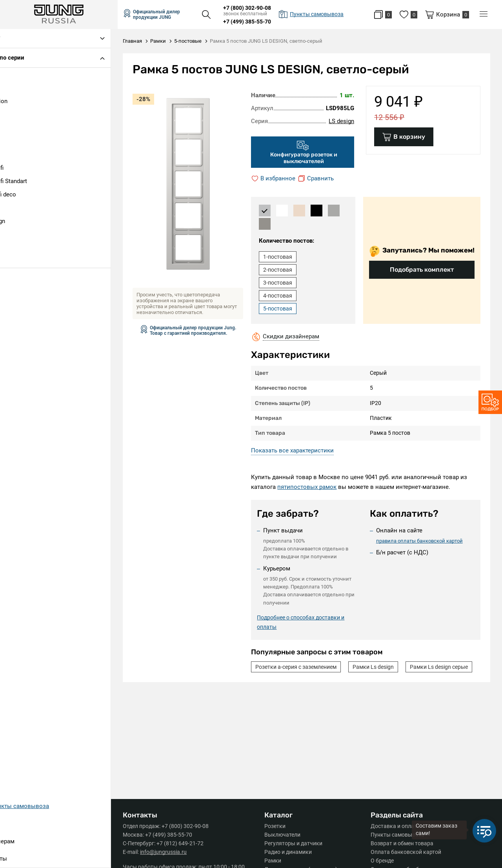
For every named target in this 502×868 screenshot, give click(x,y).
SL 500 (17, 262)
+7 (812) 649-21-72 (187, 843)
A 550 (15, 89)
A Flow (17, 115)
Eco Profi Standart (32, 182)
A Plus (16, 129)
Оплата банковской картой (406, 852)
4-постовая (282, 296)
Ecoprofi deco (26, 195)
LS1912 (17, 249)
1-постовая (282, 257)
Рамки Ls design (378, 667)
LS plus (17, 235)
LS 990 (17, 209)
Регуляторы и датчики (296, 843)
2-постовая (282, 270)
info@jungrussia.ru (170, 852)
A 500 (15, 75)
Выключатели (286, 835)
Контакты (22, 859)
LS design (21, 222)
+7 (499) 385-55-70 (254, 22)
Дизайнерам (25, 842)
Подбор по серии (29, 58)
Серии (16, 825)
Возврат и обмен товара (402, 843)
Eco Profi (20, 169)
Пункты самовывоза (397, 835)
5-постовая (282, 309)
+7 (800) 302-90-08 (254, 8)
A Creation (22, 102)
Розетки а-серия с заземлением (301, 667)
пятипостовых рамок (312, 487)
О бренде (382, 861)
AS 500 (17, 142)
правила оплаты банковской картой (421, 540)
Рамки (276, 861)
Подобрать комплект (422, 270)
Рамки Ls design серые (289, 680)
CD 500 (17, 155)
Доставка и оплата (395, 826)
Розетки (278, 826)
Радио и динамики (291, 852)
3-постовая (282, 283)
